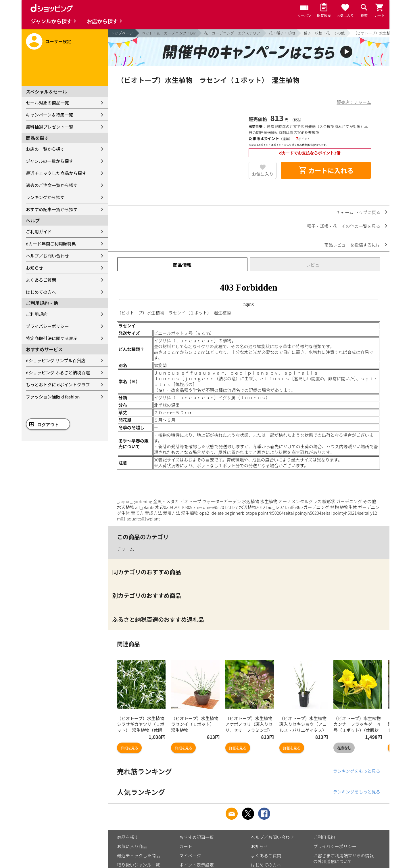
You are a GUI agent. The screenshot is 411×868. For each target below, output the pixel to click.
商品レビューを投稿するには (352, 245)
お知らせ (34, 268)
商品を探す (128, 837)
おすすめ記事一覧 (197, 837)
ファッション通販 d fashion (53, 397)
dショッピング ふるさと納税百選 (58, 372)
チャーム (125, 549)
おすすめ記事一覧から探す (52, 209)
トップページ (122, 33)
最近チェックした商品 (139, 855)
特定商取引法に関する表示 (52, 338)
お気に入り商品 (132, 846)
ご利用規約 (37, 314)
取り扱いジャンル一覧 (138, 865)
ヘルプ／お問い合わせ (47, 256)
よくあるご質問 (41, 280)
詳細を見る (129, 748)
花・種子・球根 (282, 33)
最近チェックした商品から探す (56, 173)
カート (186, 846)
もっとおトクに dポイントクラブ (58, 385)
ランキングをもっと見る (357, 771)
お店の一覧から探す (45, 149)
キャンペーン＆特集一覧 (49, 115)
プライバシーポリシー (47, 326)
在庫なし (344, 748)
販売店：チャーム (354, 102)
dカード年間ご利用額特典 (51, 244)
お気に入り (263, 174)
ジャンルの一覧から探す (49, 161)
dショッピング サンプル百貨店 (56, 360)
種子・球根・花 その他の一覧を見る (344, 226)
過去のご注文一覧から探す (52, 185)
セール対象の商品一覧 (47, 103)
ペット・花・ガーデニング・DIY (169, 33)
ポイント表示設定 (197, 865)
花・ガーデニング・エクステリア (232, 33)
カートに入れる (326, 170)
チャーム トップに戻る (358, 212)
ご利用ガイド (39, 231)
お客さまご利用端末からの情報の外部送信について (343, 858)
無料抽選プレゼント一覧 (50, 127)
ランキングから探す (45, 197)
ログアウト (48, 425)
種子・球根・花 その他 (324, 33)
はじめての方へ (41, 292)
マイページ (190, 855)
